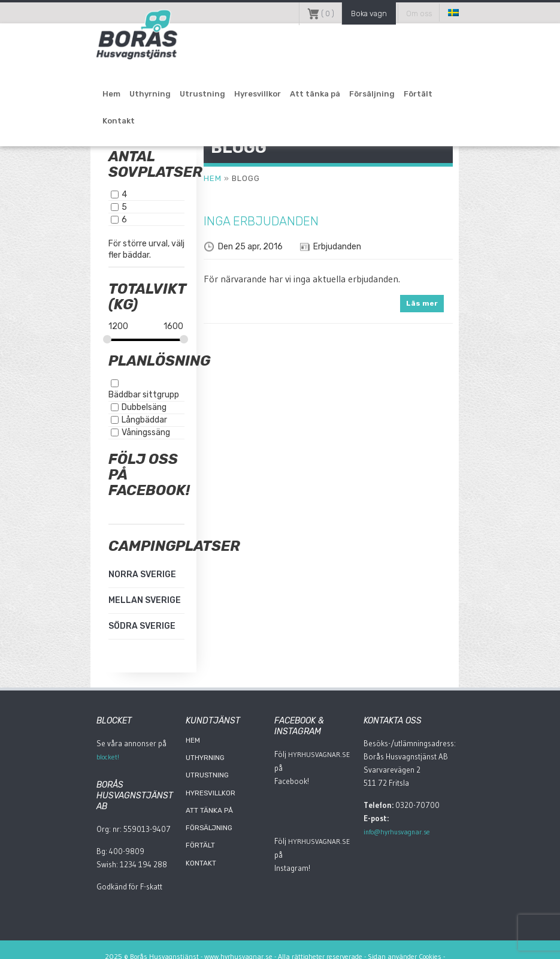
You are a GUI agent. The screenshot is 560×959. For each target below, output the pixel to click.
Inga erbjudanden (250, 221)
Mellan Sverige (119, 588)
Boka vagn (387, 13)
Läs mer (447, 303)
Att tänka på (289, 97)
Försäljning (346, 97)
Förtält (392, 97)
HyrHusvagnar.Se (316, 743)
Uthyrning (124, 97)
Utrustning (177, 97)
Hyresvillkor (232, 97)
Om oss (443, 13)
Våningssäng (120, 420)
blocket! (81, 745)
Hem (86, 97)
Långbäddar (119, 408)
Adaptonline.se (278, 944)
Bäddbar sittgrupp (131, 383)
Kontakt (432, 97)
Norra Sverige (116, 563)
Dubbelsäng (118, 395)
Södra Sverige (116, 614)
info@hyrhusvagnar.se (433, 807)
